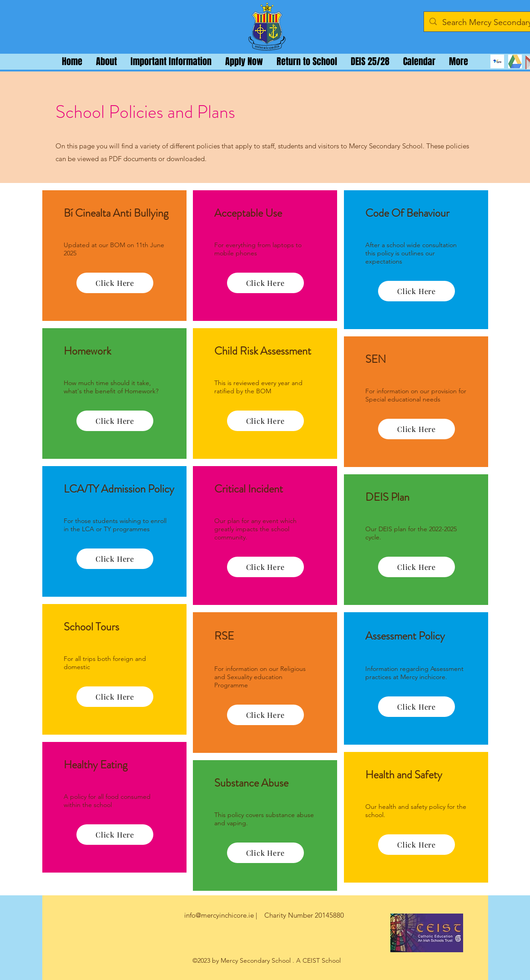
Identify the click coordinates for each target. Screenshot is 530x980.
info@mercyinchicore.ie (219, 915)
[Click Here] (115, 283)
